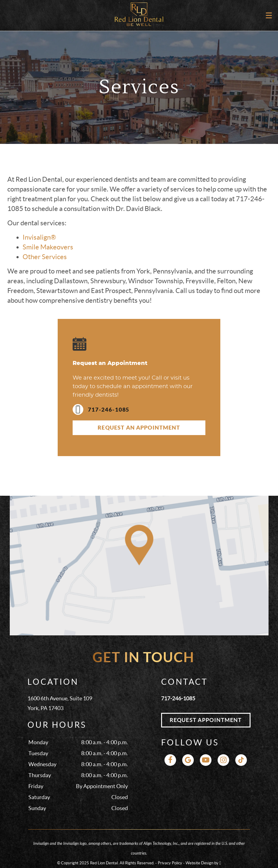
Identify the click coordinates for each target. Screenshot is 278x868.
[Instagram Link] (223, 760)
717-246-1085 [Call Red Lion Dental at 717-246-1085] (178, 698)
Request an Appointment (139, 428)
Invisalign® (39, 237)
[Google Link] (188, 760)
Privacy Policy (170, 863)
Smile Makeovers (48, 247)
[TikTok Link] (241, 760)
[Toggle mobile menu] (269, 15)
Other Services (45, 257)
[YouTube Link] (206, 760)
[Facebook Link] (170, 760)
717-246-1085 (101, 410)
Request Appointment (206, 720)
